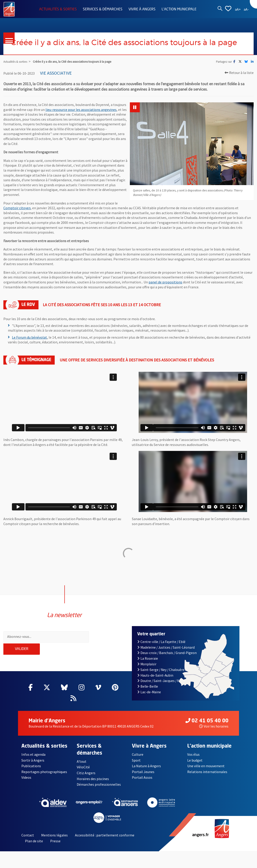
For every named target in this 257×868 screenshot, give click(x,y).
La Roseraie (148, 663)
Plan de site (34, 846)
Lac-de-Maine (149, 697)
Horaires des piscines (93, 783)
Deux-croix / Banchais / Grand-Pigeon (167, 658)
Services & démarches (103, 9)
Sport (136, 765)
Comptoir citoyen (17, 219)
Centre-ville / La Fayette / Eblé (161, 646)
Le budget (195, 765)
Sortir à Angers (33, 765)
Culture (138, 759)
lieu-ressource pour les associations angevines (81, 121)
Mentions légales (54, 840)
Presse (55, 846)
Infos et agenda (33, 759)
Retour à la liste (239, 84)
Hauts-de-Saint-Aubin (155, 680)
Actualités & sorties (58, 9)
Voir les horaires (214, 731)
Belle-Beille (148, 691)
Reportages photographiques (44, 776)
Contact (28, 840)
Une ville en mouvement (206, 771)
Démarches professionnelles (99, 789)
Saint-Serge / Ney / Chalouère (161, 674)
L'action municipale (179, 9)
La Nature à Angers (146, 771)
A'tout (82, 766)
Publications (31, 771)
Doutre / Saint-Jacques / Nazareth (164, 686)
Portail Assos (142, 782)
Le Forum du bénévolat (29, 349)
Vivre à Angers (142, 9)
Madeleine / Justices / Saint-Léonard (166, 652)
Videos (26, 782)
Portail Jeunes (143, 776)
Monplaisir (147, 669)
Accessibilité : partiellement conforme (105, 840)
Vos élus (193, 759)
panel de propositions (165, 294)
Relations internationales (207, 776)
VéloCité (83, 772)
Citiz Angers (86, 778)
